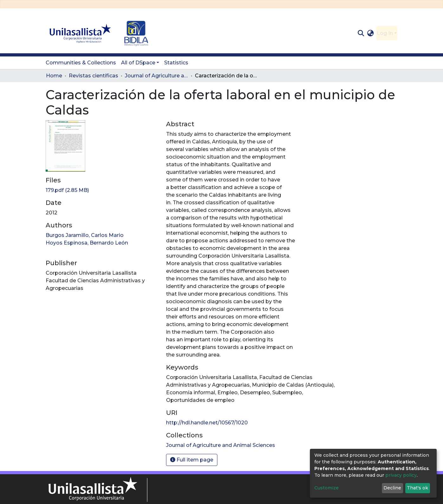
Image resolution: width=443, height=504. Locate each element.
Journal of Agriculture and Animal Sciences (157, 76)
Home (54, 76)
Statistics (176, 63)
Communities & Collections (81, 63)
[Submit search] (361, 33)
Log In (385, 33)
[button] (371, 33)
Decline (392, 488)
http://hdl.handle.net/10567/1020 (207, 423)
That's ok (417, 488)
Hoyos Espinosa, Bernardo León (87, 243)
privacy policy (401, 475)
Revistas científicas (93, 76)
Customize (327, 488)
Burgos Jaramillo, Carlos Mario (85, 235)
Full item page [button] (192, 460)
